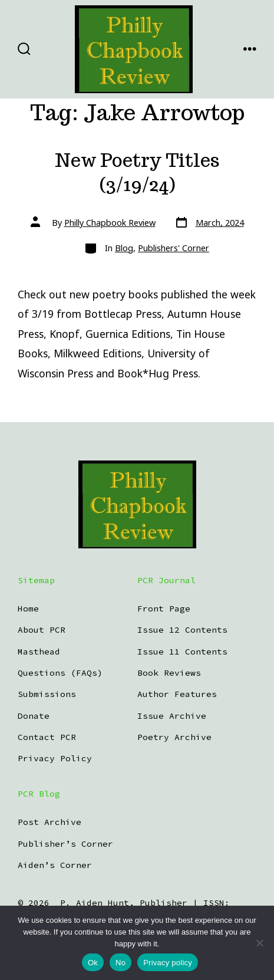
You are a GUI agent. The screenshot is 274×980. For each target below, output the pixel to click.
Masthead (39, 652)
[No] (259, 943)
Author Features (177, 694)
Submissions (47, 694)
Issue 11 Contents (182, 652)
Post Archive (49, 822)
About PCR (42, 630)
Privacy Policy (55, 758)
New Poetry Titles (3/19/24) (137, 172)
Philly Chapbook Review (110, 223)
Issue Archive (172, 716)
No (121, 963)
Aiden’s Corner (55, 865)
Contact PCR (47, 737)
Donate (34, 716)
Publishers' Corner (174, 248)
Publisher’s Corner (65, 844)
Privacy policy (168, 963)
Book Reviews (169, 673)
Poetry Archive (174, 737)
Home (28, 609)
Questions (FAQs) (60, 673)
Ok (93, 963)
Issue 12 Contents (182, 630)
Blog (124, 248)
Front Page (164, 609)
